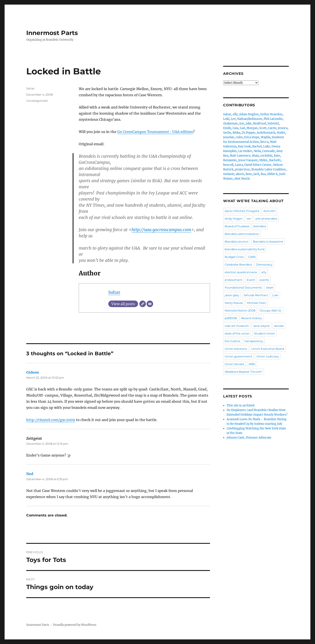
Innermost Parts (52, 33)
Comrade (269, 151)
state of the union (237, 333)
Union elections (236, 349)
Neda (257, 151)
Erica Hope (252, 137)
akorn (240, 174)
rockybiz (266, 156)
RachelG (275, 160)
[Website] (143, 304)
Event (251, 280)
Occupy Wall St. (271, 310)
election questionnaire (241, 272)
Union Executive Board (268, 349)
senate (279, 326)
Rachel (257, 146)
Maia (255, 156)
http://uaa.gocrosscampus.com (161, 230)
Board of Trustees (237, 226)
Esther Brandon (271, 114)
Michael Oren (257, 303)
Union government (238, 356)
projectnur (242, 169)
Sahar (114, 292)
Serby (227, 133)
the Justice (232, 341)
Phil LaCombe (273, 119)
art (249, 219)
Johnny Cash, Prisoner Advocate (249, 438)
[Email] (150, 304)
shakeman (230, 123)
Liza (235, 128)
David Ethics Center (258, 165)
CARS (252, 257)
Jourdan (229, 137)
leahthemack (266, 133)
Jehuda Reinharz (256, 295)
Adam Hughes (249, 114)
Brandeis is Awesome (268, 241)
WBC (252, 364)
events (264, 280)
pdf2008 (231, 318)
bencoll (228, 165)
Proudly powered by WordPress (75, 625)
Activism (269, 211)
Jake (249, 123)
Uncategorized (37, 101)
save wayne (262, 326)
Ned (30, 474)
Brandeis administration (242, 234)
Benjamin (230, 160)
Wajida (265, 137)
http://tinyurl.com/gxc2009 (51, 420)
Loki (226, 119)
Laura (239, 165)
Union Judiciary (268, 356)
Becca (264, 142)
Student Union (264, 333)
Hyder (281, 133)
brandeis (260, 226)
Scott (263, 128)
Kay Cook (244, 146)
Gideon (33, 372)
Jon (242, 123)
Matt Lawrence (240, 156)
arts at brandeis (266, 219)
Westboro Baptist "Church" (244, 372)
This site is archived (241, 405)
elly (235, 114)
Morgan (252, 128)
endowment (234, 280)
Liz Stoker (245, 151)
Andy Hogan (234, 219)
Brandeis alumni (237, 241)
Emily (227, 128)
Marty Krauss (234, 303)
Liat (242, 128)
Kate (277, 156)
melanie (229, 174)
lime (249, 174)
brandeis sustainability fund (245, 249)
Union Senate (234, 364)
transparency (254, 341)
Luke (267, 146)
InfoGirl (273, 123)
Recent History (251, 318)
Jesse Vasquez (248, 160)
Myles (263, 160)
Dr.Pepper (249, 133)
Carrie (272, 128)
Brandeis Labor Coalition (269, 169)
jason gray (232, 295)
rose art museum (237, 326)
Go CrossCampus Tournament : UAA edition (155, 132)
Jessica (283, 128)
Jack (256, 174)
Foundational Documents (243, 287)
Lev (233, 119)
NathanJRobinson (250, 119)
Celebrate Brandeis (238, 264)
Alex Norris (242, 179)
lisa (263, 174)
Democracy (264, 264)
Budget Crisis (234, 257)
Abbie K (272, 174)
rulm (239, 137)
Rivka (236, 133)
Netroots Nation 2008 (240, 310)
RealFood (260, 123)
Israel (270, 287)
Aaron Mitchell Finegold (242, 211)
